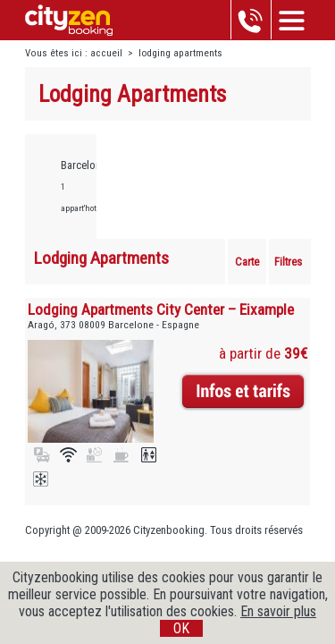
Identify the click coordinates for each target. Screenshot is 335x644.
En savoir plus (278, 611)
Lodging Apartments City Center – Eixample (161, 309)
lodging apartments (180, 53)
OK (181, 628)
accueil (106, 53)
